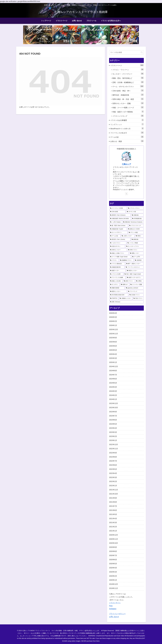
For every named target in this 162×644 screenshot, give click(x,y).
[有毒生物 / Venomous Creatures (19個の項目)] (133, 222)
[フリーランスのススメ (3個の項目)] (134, 267)
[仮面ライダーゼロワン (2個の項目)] (135, 278)
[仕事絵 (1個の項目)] (139, 281)
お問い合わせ (114, 617)
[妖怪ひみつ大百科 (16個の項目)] (135, 229)
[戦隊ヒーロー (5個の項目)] (136, 253)
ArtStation (113, 609)
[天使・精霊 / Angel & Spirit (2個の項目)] (134, 274)
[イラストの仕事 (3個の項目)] (116, 274)
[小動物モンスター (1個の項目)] (126, 298)
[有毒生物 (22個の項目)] (137, 215)
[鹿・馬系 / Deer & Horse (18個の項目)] (119, 226)
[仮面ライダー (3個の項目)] (117, 271)
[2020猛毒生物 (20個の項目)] (137, 219)
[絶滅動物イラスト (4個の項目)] (126, 260)
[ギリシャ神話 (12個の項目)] (136, 233)
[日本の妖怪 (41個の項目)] (117, 212)
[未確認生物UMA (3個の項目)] (117, 267)
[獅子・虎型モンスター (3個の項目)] (135, 264)
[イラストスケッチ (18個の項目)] (136, 226)
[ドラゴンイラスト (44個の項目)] (135, 208)
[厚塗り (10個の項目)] (139, 236)
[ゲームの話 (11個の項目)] (115, 236)
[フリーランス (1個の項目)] (135, 291)
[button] (142, 52)
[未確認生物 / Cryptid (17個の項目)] (118, 229)
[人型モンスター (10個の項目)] (128, 236)
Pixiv (111, 606)
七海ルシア (126, 164)
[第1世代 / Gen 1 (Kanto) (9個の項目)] (120, 239)
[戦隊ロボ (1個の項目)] (125, 285)
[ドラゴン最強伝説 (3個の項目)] (117, 264)
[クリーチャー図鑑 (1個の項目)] (137, 285)
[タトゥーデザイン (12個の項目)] (118, 233)
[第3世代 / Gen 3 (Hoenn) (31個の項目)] (120, 215)
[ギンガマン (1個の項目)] (114, 285)
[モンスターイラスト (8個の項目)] (135, 246)
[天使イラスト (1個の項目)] (138, 298)
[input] (126, 52)
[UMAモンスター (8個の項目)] (118, 250)
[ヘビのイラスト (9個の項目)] (118, 243)
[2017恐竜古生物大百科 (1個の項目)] (119, 295)
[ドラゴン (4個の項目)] (114, 260)
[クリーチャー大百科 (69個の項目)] (118, 208)
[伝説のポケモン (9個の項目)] (117, 246)
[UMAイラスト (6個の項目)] (135, 250)
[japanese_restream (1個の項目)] (134, 288)
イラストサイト (115, 603)
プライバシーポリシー (117, 614)
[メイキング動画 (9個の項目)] (135, 243)
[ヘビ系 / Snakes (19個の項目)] (116, 222)
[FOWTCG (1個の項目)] (114, 298)
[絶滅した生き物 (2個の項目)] (116, 281)
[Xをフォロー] (126, 194)
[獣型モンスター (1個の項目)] (118, 291)
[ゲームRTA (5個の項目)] (138, 257)
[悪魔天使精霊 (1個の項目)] (117, 288)
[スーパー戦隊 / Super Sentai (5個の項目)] (120, 257)
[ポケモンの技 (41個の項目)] (135, 212)
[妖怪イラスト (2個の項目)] (129, 281)
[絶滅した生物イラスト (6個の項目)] (119, 253)
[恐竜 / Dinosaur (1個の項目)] (126, 302)
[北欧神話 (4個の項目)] (139, 260)
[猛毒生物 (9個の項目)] (137, 239)
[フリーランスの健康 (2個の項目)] (117, 278)
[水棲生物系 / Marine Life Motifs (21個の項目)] (120, 219)
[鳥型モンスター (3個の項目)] (135, 271)
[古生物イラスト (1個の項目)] (136, 295)
